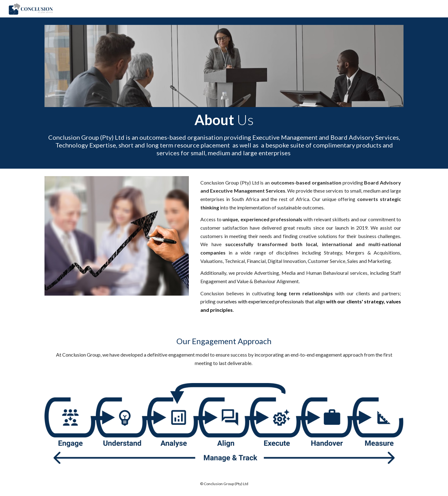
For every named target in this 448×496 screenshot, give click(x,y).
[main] (224, 134)
